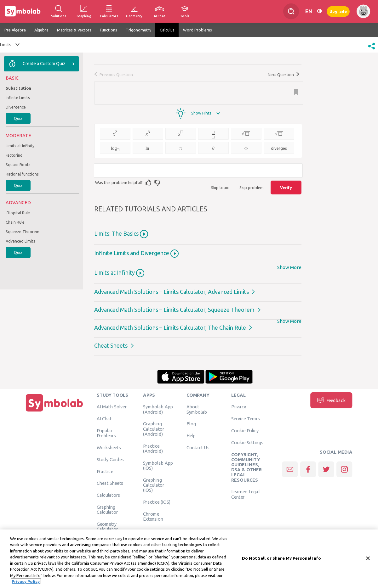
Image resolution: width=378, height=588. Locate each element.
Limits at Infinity (20, 146)
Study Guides (110, 459)
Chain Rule (15, 222)
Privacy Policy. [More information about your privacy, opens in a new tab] (26, 582)
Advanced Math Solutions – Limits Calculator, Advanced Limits (172, 292)
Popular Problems (106, 433)
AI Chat (104, 419)
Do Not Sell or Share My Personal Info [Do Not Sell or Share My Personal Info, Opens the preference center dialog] (281, 558)
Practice (105, 471)
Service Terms (246, 419)
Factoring (14, 155)
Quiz (18, 118)
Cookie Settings (247, 442)
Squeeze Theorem (23, 232)
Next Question (283, 75)
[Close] (368, 558)
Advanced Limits (20, 241)
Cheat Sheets (111, 345)
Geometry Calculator (107, 526)
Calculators (109, 495)
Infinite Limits (18, 98)
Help (191, 436)
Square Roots (18, 165)
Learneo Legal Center (245, 494)
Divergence (16, 107)
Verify (286, 188)
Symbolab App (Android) (158, 409)
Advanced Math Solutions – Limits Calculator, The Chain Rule (170, 328)
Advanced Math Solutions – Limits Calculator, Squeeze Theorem (174, 310)
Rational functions (22, 174)
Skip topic (220, 188)
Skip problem (252, 188)
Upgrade (338, 11)
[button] (372, 50)
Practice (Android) (153, 448)
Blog (191, 424)
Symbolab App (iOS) (158, 465)
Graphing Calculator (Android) (154, 429)
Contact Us (198, 447)
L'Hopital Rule (18, 213)
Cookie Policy (245, 430)
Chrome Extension (153, 516)
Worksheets (109, 447)
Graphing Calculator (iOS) (154, 485)
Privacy (239, 407)
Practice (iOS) (157, 502)
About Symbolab (197, 409)
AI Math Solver (112, 407)
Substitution (18, 88)
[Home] (54, 412)
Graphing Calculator (107, 509)
